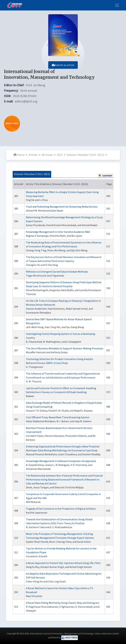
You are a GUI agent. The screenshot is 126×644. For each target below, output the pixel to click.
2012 (60, 155)
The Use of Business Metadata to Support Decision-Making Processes (65, 349)
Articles (33, 155)
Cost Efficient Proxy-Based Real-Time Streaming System (58, 417)
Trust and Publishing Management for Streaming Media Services (62, 207)
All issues (47, 155)
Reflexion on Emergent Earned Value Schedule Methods (57, 272)
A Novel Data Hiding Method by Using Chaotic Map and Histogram (63, 603)
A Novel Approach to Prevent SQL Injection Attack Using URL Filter (63, 563)
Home (19, 155)
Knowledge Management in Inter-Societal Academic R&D (58, 232)
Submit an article (63, 65)
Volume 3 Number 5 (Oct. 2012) (85, 155)
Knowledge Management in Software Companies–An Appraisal (61, 461)
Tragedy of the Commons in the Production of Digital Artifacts (61, 509)
